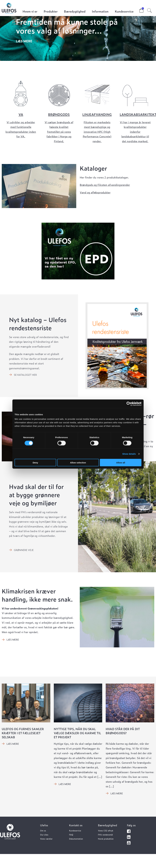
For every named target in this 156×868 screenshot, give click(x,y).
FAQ (71, 835)
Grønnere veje (24, 550)
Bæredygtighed (75, 12)
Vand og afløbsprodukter (95, 192)
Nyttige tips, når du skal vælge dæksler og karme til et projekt (77, 733)
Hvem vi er (30, 12)
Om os (43, 831)
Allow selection (78, 463)
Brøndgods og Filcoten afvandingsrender (105, 185)
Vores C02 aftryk (106, 831)
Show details (129, 454)
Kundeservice (124, 12)
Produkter (51, 12)
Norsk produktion (106, 839)
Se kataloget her (25, 375)
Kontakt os (76, 825)
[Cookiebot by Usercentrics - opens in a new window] (129, 404)
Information (100, 12)
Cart (139, 9)
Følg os (131, 825)
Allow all (121, 463)
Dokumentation (76, 839)
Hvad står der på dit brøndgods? (123, 731)
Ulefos (44, 825)
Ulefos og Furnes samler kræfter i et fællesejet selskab (23, 733)
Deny (35, 463)
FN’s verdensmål (105, 835)
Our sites (44, 835)
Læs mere (24, 41)
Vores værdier (46, 839)
